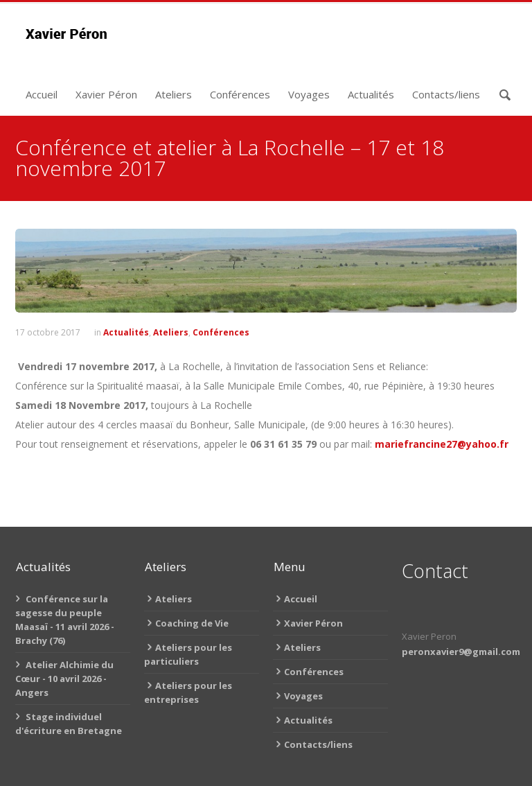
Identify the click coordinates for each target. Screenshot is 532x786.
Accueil (42, 94)
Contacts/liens (446, 94)
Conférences (240, 94)
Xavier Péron (106, 94)
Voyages (309, 94)
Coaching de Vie (192, 623)
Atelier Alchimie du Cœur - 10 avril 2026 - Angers (64, 679)
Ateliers (174, 94)
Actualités (371, 94)
